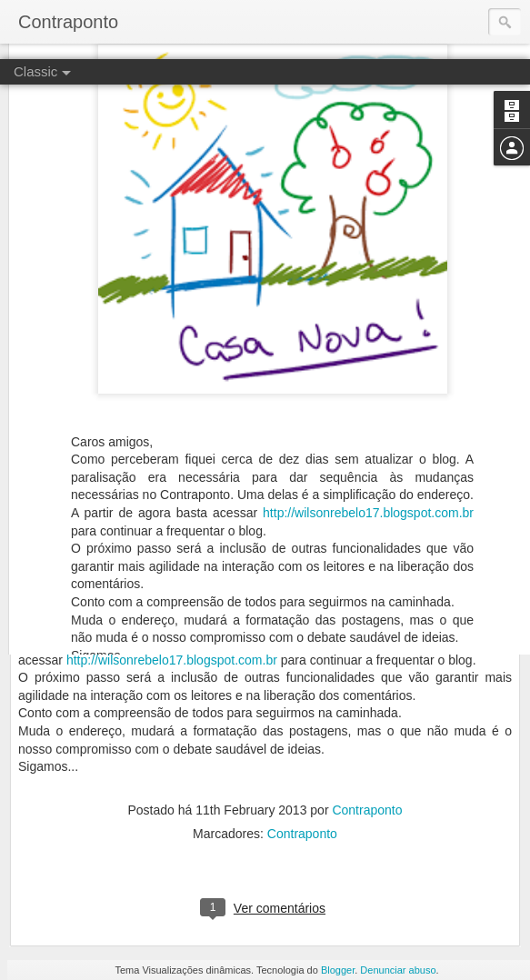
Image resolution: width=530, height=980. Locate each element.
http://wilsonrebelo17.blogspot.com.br (368, 454)
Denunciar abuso (398, 970)
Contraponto (367, 810)
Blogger (338, 970)
